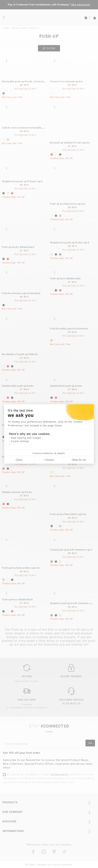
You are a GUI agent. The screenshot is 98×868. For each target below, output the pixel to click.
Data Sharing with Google (26, 438)
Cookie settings (20, 441)
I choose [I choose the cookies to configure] (49, 460)
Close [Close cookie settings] (19, 460)
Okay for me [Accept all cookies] (79, 460)
